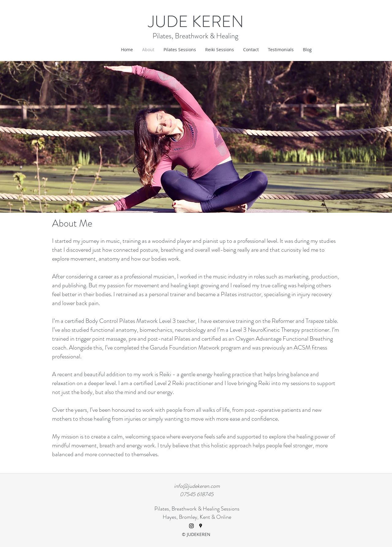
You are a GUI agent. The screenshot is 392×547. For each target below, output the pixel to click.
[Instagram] (191, 526)
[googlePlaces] (201, 526)
